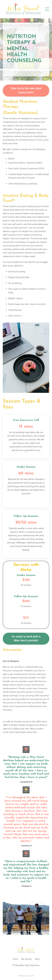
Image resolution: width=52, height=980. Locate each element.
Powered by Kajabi (26, 976)
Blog (37, 959)
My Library (26, 959)
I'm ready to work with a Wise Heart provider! (26, 639)
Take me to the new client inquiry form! (26, 90)
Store (15, 959)
